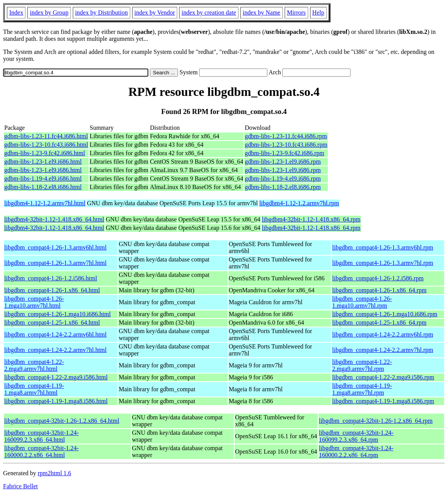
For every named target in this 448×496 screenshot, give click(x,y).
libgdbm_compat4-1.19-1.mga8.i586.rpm (383, 401)
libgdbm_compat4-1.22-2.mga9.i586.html (56, 377)
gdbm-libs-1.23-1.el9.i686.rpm (283, 162)
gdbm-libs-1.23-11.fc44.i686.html (46, 136)
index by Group (49, 13)
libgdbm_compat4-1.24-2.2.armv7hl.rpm (383, 350)
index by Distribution (102, 13)
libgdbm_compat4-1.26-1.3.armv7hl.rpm (383, 263)
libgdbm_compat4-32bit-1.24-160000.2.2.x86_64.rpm (356, 452)
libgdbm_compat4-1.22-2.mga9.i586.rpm (383, 377)
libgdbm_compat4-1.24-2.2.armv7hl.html (55, 350)
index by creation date (209, 13)
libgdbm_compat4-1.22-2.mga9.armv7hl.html (34, 365)
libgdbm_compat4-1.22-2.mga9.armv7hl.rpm (362, 365)
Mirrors (296, 13)
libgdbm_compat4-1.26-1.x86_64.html (52, 290)
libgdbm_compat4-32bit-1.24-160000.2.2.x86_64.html (41, 452)
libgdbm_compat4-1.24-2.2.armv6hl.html (55, 334)
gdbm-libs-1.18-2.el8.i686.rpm (283, 187)
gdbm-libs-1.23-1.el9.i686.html (43, 162)
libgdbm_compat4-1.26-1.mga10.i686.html (57, 314)
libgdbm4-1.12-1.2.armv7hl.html (45, 203)
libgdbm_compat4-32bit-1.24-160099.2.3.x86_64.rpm (356, 436)
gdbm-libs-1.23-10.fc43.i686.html (46, 145)
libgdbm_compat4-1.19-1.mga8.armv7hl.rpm (362, 389)
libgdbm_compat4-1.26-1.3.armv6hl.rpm (383, 247)
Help (318, 13)
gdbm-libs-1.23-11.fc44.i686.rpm (286, 136)
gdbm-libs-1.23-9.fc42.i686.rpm (284, 153)
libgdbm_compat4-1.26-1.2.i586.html (51, 278)
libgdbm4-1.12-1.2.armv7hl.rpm (299, 203)
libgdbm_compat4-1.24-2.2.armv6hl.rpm (383, 334)
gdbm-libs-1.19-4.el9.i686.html (43, 178)
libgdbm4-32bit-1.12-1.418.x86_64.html (54, 219)
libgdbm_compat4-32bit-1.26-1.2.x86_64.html (62, 421)
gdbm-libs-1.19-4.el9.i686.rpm (283, 178)
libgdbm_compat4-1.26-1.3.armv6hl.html (55, 247)
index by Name (262, 13)
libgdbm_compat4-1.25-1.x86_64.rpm (379, 323)
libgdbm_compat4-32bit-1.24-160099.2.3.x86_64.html (41, 436)
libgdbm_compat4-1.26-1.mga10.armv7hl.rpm (362, 302)
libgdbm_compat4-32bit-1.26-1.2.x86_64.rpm (376, 421)
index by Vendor (155, 13)
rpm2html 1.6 (55, 473)
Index (16, 13)
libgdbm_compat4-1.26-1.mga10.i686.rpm (385, 314)
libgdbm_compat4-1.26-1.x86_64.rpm (379, 290)
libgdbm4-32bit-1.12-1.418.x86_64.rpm (311, 219)
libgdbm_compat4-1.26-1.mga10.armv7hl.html (34, 302)
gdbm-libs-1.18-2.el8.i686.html (43, 187)
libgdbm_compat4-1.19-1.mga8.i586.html (56, 401)
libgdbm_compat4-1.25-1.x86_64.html (52, 323)
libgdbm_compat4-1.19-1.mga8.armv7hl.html (34, 389)
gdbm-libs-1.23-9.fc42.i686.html (45, 153)
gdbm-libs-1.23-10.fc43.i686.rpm (286, 145)
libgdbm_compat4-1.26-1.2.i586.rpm (378, 278)
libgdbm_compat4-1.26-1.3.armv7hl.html (55, 263)
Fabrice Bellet (20, 486)
